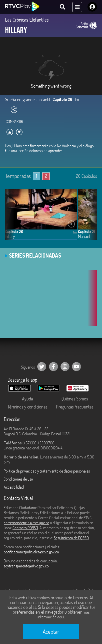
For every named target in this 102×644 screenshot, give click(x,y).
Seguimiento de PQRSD (71, 538)
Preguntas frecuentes (75, 407)
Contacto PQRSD (25, 528)
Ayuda (27, 399)
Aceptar (51, 631)
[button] (91, 218)
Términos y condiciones (27, 407)
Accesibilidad (14, 487)
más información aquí (63, 614)
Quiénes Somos (75, 399)
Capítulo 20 (14, 232)
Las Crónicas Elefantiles (27, 20)
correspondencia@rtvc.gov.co (26, 523)
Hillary (10, 236)
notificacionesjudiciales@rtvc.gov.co (31, 552)
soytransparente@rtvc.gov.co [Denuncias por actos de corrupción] (26, 566)
